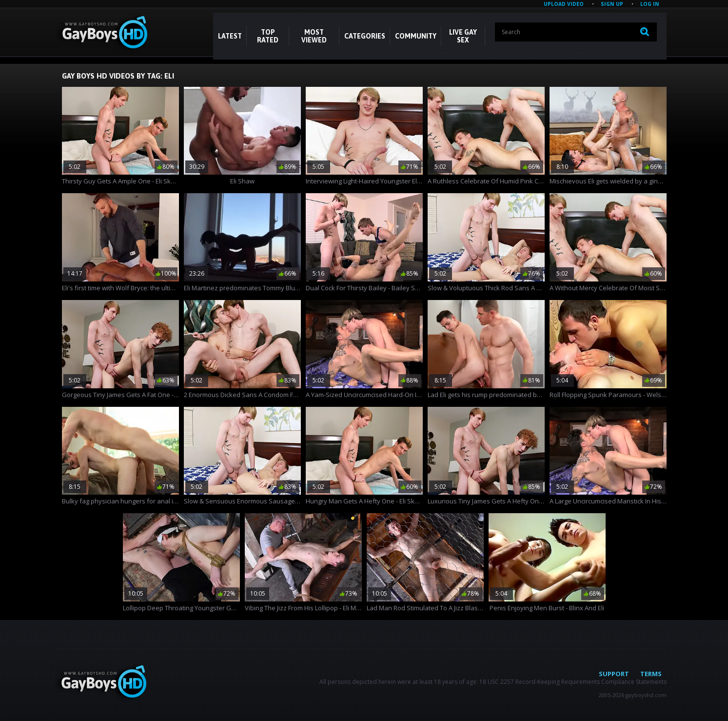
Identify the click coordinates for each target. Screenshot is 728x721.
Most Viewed (314, 36)
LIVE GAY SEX (463, 36)
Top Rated (268, 36)
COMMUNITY (416, 36)
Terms (651, 674)
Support (614, 674)
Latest (230, 36)
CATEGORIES (365, 36)
